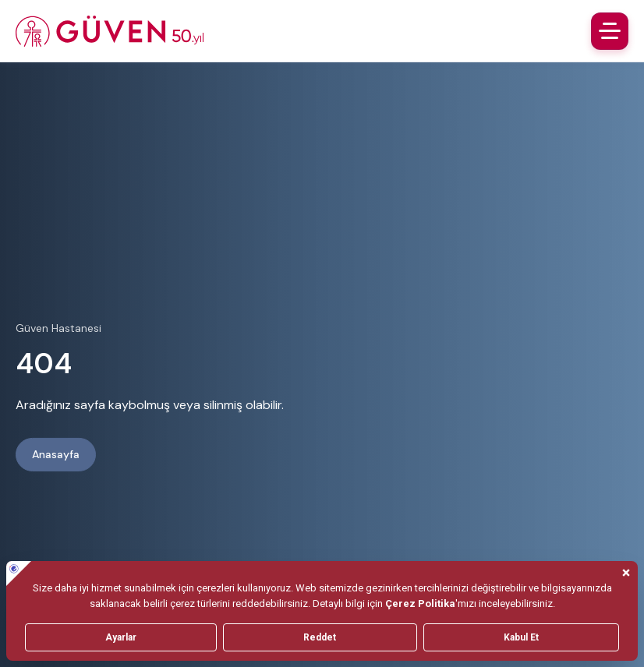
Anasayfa (56, 454)
